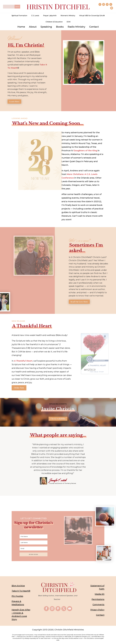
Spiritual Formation (19, 16)
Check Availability (58, 419)
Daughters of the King (85, 151)
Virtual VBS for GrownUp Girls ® (92, 16)
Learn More (14, 102)
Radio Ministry (76, 27)
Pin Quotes (17, 597)
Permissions (98, 600)
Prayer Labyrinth (50, 16)
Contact (94, 27)
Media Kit (100, 595)
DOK (69, 22)
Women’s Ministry (68, 16)
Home (21, 27)
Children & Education (54, 22)
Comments (98, 605)
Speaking (46, 27)
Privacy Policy (97, 610)
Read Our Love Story (79, 302)
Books (60, 27)
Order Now (19, 388)
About (33, 27)
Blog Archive (18, 586)
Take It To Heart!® (21, 591)
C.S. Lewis (35, 16)
